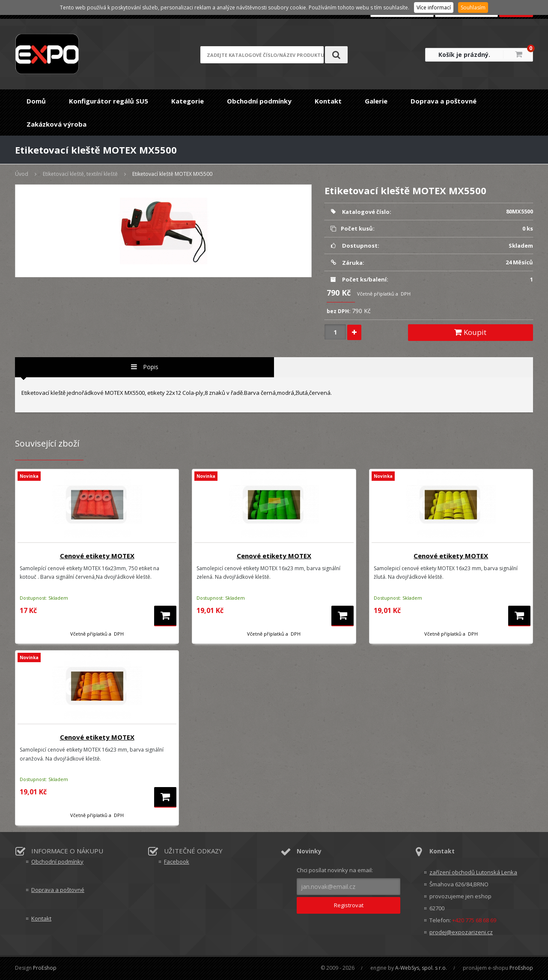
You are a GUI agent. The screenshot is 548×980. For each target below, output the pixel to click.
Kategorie (188, 101)
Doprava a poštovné (444, 101)
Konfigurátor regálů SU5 (109, 101)
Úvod (22, 174)
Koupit (470, 332)
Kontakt (328, 101)
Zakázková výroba (57, 124)
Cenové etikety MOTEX (97, 556)
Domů (36, 101)
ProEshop (45, 968)
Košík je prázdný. (464, 55)
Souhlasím (473, 7)
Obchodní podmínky (259, 101)
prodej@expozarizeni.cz (461, 932)
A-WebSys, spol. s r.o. (421, 968)
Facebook (177, 862)
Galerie (376, 101)
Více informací (434, 7)
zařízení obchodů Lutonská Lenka (473, 872)
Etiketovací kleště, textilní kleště (80, 174)
